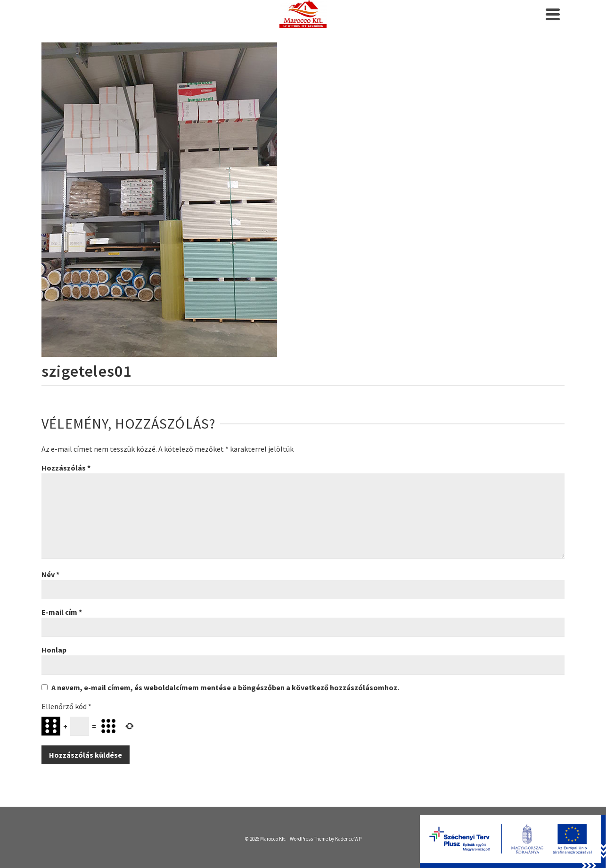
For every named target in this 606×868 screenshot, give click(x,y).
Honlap (54, 650)
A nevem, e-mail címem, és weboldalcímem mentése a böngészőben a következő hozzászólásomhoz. (225, 687)
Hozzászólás (66, 468)
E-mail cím (62, 612)
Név (50, 574)
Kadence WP (348, 839)
